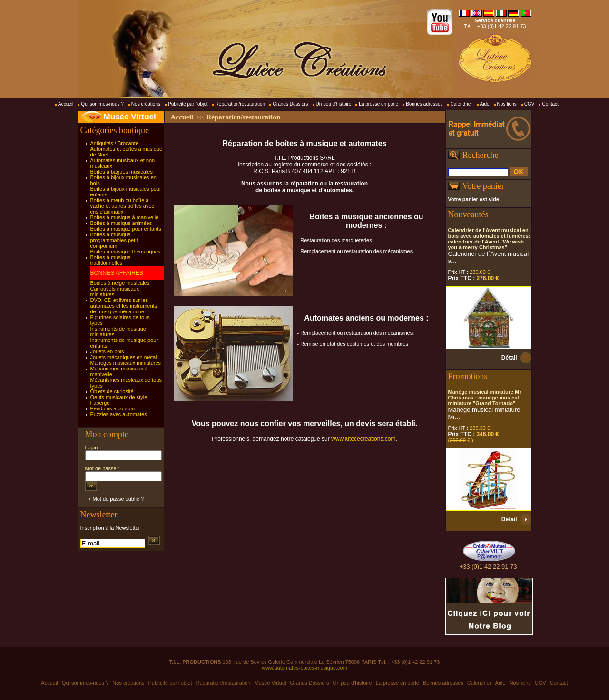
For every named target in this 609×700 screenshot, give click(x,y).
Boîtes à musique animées (121, 223)
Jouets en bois (107, 351)
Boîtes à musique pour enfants (126, 229)
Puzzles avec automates (119, 414)
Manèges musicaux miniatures (126, 363)
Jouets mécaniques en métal (124, 357)
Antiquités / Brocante (115, 143)
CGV (530, 104)
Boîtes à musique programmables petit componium (114, 240)
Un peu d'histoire (334, 104)
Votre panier (483, 186)
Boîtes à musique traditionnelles (111, 260)
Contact (550, 104)
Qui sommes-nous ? (102, 104)
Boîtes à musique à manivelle (125, 217)
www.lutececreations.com (363, 439)
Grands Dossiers (290, 104)
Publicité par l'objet (188, 104)
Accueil (66, 104)
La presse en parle (378, 104)
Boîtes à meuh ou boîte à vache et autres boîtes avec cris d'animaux (123, 206)
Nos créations (146, 104)
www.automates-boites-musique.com (304, 668)
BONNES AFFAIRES (117, 273)
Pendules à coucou (113, 408)
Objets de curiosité (112, 391)
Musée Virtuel (130, 117)
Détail (509, 358)
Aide (485, 104)
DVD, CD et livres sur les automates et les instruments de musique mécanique (124, 306)
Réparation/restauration (241, 104)
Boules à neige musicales (120, 283)
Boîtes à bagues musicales (122, 172)
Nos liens (507, 104)
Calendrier (461, 104)
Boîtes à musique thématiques (126, 252)
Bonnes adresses (424, 104)
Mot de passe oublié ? (118, 499)
